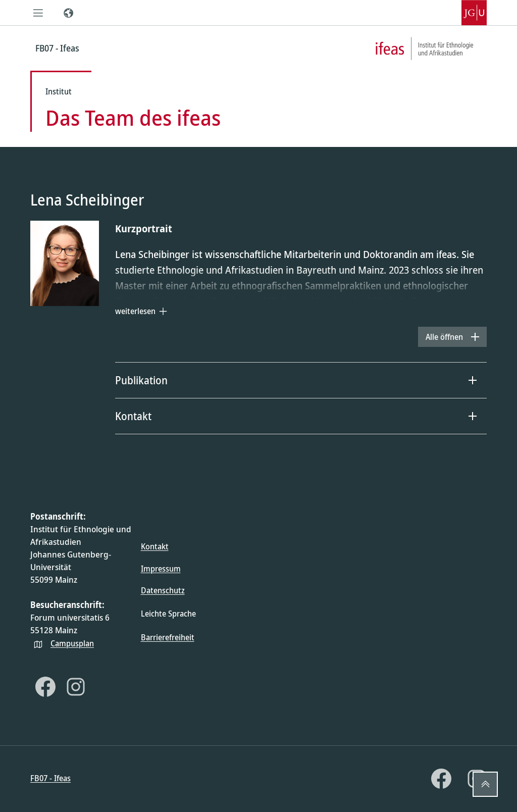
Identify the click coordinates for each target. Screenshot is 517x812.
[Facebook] (45, 687)
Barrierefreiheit (168, 637)
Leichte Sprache (168, 614)
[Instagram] (76, 687)
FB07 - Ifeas (50, 778)
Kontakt (155, 546)
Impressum (161, 569)
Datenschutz (163, 590)
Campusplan (72, 643)
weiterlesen (135, 311)
